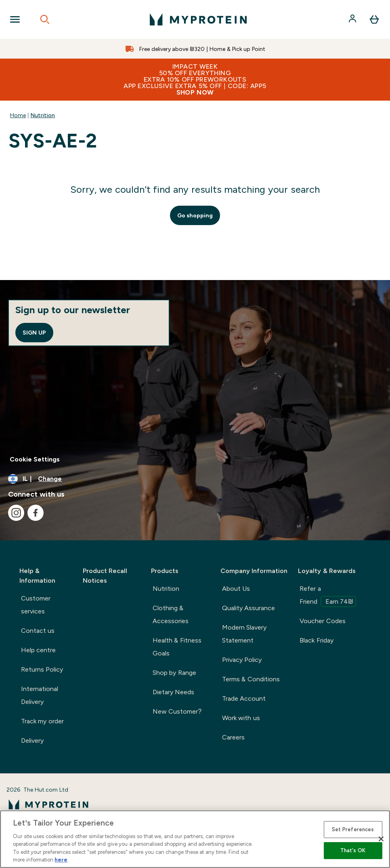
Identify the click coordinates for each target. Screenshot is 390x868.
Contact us (38, 631)
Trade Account (244, 698)
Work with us (241, 718)
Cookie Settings (35, 459)
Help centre (38, 650)
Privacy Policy (242, 660)
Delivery (32, 741)
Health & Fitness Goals (177, 647)
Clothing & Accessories (171, 614)
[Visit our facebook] (36, 513)
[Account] (353, 19)
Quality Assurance (248, 608)
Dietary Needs (173, 692)
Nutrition (43, 115)
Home (18, 115)
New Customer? (177, 711)
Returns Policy (42, 669)
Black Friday (316, 640)
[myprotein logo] (198, 19)
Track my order (42, 721)
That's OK (353, 850)
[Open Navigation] (15, 19)
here (61, 860)
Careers (233, 737)
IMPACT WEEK (195, 79)
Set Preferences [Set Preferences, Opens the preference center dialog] (353, 829)
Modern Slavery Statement (244, 634)
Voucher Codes (322, 621)
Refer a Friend (328, 596)
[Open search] (45, 19)
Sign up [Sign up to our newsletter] (34, 333)
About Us (236, 589)
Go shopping (195, 215)
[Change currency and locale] (195, 479)
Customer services (36, 605)
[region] (195, 839)
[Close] (381, 839)
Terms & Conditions (251, 679)
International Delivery (40, 695)
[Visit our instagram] (16, 513)
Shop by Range (174, 673)
